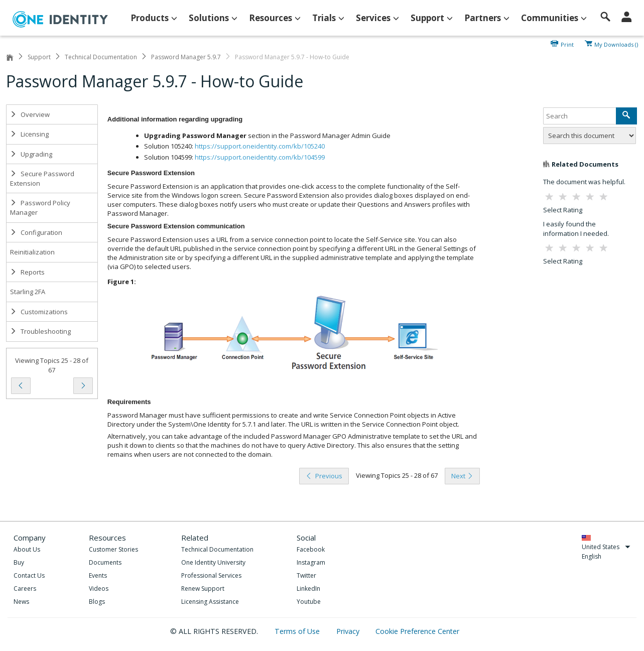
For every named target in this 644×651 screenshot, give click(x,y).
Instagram (311, 562)
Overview (30, 114)
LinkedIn (308, 589)
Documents (105, 562)
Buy (19, 562)
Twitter (306, 575)
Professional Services (211, 575)
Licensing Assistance (210, 602)
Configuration (36, 232)
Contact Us (29, 575)
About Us (27, 549)
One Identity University (213, 562)
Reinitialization (32, 252)
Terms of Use (298, 631)
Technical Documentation (101, 57)
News (21, 602)
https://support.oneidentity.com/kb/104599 (260, 157)
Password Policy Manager (40, 208)
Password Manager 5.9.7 (186, 57)
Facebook (311, 549)
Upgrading (31, 154)
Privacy (349, 631)
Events (98, 575)
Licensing (29, 134)
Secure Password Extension (42, 178)
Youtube (309, 602)
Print (567, 44)
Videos (99, 589)
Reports (27, 272)
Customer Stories (113, 549)
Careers (25, 589)
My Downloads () (616, 44)
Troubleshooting (40, 331)
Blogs (97, 602)
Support (39, 57)
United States (606, 547)
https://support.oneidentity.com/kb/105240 (260, 146)
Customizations (39, 312)
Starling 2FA (28, 292)
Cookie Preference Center (417, 631)
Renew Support (203, 589)
